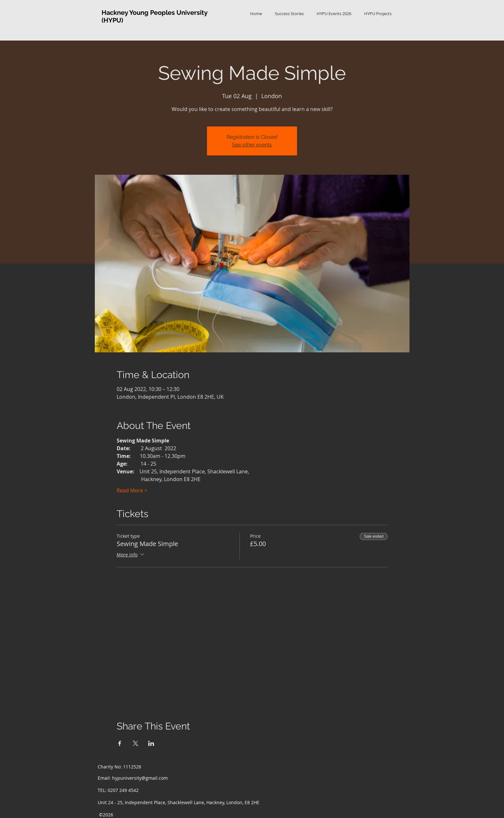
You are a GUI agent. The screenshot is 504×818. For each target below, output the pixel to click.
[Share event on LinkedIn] (151, 743)
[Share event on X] (135, 743)
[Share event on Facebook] (120, 743)
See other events (252, 145)
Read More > (132, 490)
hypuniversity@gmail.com (140, 778)
